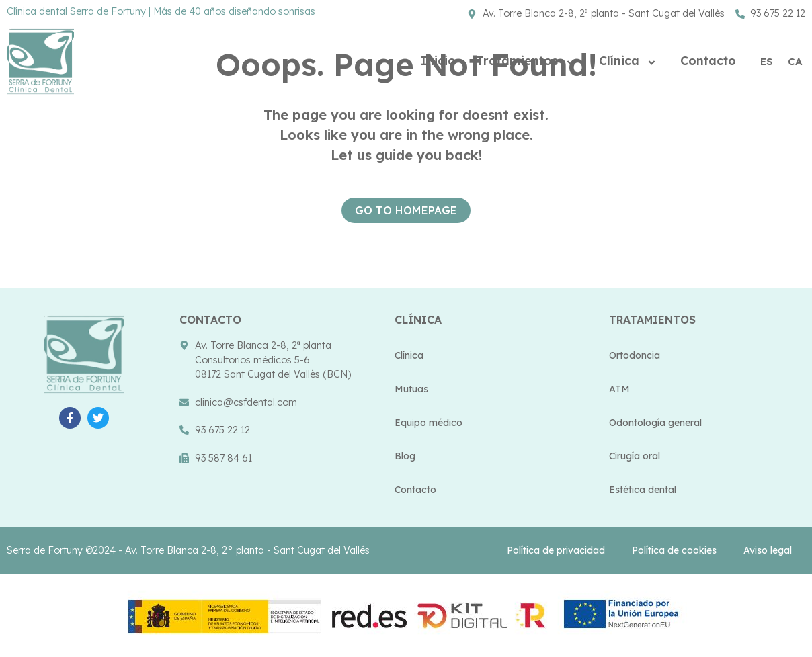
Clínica (630, 61)
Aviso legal (768, 550)
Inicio (438, 60)
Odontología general (655, 423)
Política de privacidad (556, 550)
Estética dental (643, 490)
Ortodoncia (635, 355)
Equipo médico (429, 423)
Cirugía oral (635, 456)
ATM (619, 389)
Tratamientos (527, 61)
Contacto (708, 60)
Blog (405, 456)
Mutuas (411, 389)
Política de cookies (674, 550)
